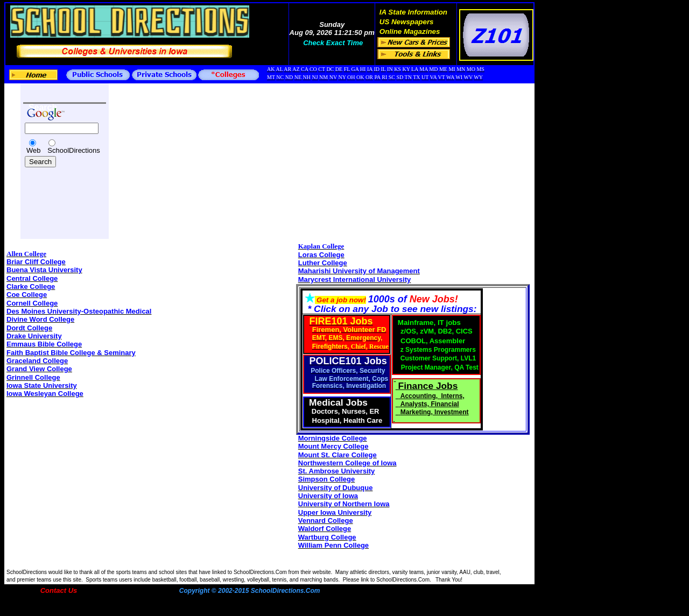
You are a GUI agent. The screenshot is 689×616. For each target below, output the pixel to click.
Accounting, (420, 396)
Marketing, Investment (435, 412)
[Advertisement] (55, 195)
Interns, (452, 396)
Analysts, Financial (430, 404)
